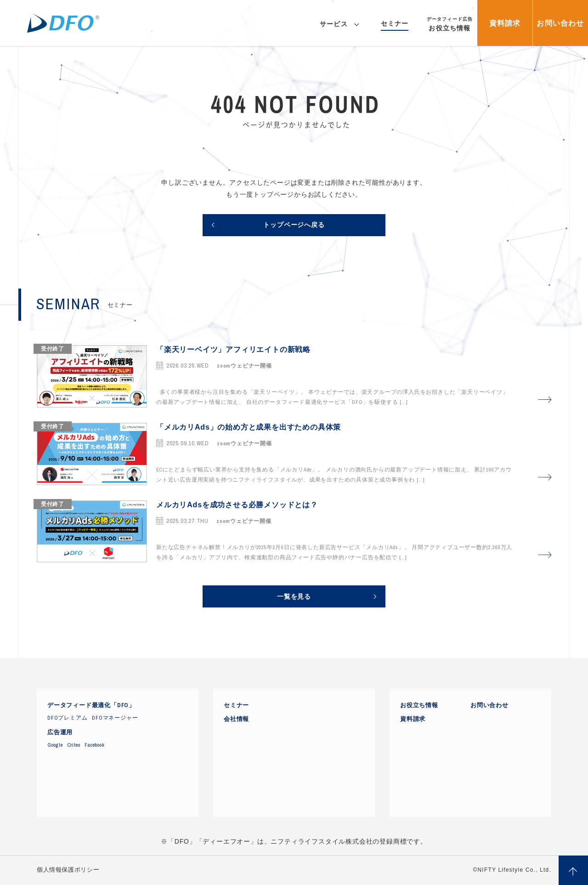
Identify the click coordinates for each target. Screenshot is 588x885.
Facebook (94, 745)
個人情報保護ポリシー (68, 870)
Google (55, 745)
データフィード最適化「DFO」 (91, 705)
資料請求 (413, 719)
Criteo (74, 745)
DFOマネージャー (115, 718)
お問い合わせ (489, 705)
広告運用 (60, 732)
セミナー (236, 705)
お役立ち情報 (419, 705)
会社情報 (236, 719)
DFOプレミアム (67, 718)
